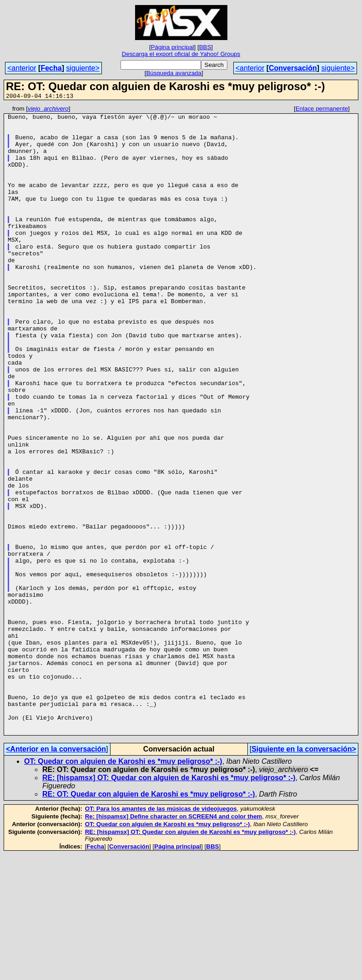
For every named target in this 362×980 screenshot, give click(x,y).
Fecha (51, 68)
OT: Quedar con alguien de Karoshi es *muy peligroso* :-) (123, 887)
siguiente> (83, 68)
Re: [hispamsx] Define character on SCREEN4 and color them (174, 942)
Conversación (293, 68)
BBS (205, 47)
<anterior (22, 68)
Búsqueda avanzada (174, 73)
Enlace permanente (322, 110)
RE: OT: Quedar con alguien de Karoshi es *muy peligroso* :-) (149, 920)
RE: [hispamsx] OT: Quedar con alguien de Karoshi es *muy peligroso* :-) (169, 903)
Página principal (173, 47)
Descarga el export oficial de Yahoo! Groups (181, 54)
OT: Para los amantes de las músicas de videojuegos (161, 934)
